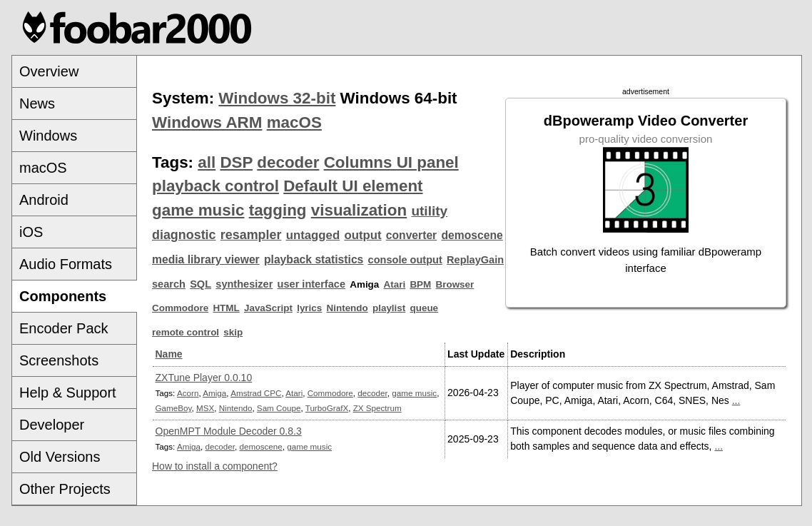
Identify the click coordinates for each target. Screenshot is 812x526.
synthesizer (244, 284)
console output (405, 260)
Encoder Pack (64, 328)
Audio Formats (66, 264)
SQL (201, 284)
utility (429, 211)
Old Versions (60, 457)
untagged (313, 235)
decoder (288, 162)
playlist (389, 308)
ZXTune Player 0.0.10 (204, 378)
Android (44, 200)
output (362, 235)
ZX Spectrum (377, 408)
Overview (49, 71)
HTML (226, 308)
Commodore (180, 308)
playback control (215, 186)
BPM (420, 284)
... (736, 400)
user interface (311, 284)
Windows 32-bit (277, 98)
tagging (278, 210)
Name (169, 354)
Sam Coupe (279, 408)
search (169, 284)
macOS (43, 168)
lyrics (309, 308)
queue (425, 308)
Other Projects (65, 489)
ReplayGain (475, 260)
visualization (359, 210)
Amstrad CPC (256, 393)
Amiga (214, 393)
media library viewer (206, 259)
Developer (52, 425)
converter (411, 235)
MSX (205, 408)
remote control (186, 332)
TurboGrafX (327, 408)
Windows (48, 136)
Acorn (188, 393)
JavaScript (268, 308)
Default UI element (353, 186)
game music (198, 210)
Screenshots (59, 360)
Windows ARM (207, 122)
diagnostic (184, 235)
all (207, 162)
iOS (31, 232)
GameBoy (174, 408)
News (37, 103)
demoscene (472, 235)
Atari (395, 284)
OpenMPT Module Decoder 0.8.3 (229, 431)
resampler (251, 235)
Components (63, 296)
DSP (236, 162)
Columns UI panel (391, 162)
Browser (455, 284)
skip (233, 332)
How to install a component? (215, 466)
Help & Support (68, 393)
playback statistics (314, 259)
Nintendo (347, 308)
